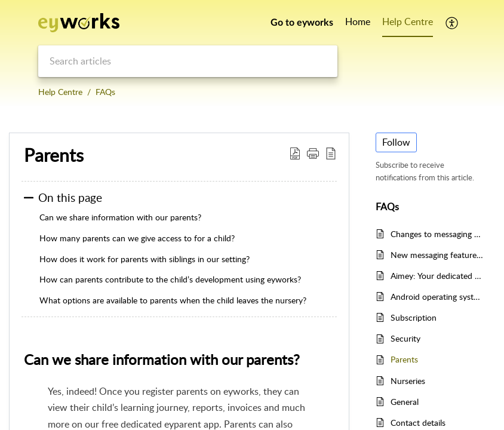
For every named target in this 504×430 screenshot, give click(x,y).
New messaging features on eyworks (437, 255)
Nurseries (408, 381)
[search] (188, 61)
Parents (404, 359)
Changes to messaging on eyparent (437, 234)
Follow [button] (396, 142)
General (405, 402)
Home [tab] (358, 21)
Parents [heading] (54, 155)
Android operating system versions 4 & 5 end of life (437, 297)
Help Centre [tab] (408, 21)
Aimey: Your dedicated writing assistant (437, 276)
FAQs (105, 92)
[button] (452, 23)
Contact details (418, 423)
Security (405, 338)
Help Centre (60, 92)
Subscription (414, 317)
